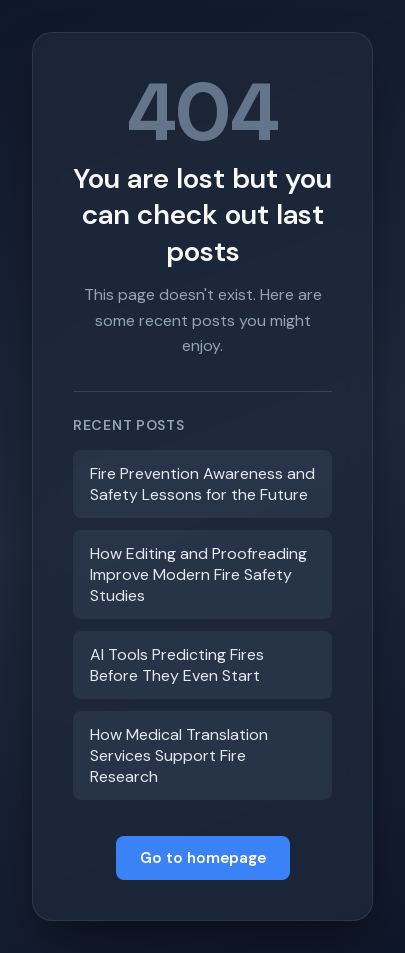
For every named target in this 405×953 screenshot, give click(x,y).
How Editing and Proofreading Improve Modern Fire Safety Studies (198, 574)
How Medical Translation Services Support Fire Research (179, 755)
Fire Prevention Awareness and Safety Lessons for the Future (202, 484)
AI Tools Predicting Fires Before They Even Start (177, 665)
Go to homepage (203, 858)
